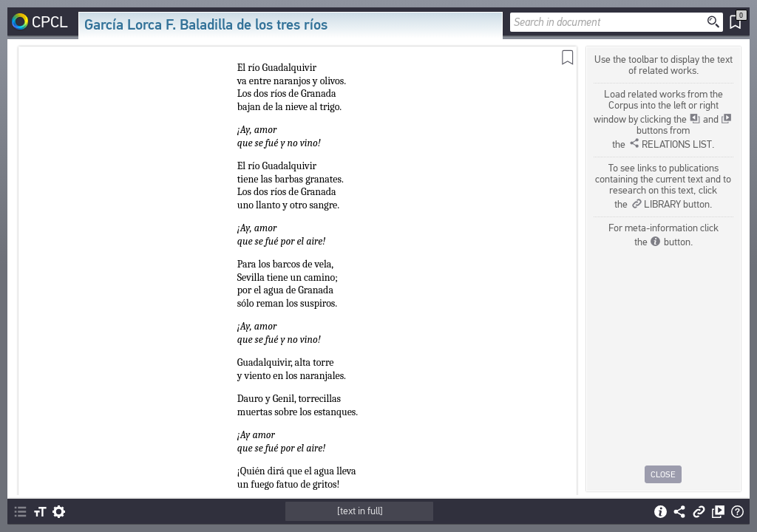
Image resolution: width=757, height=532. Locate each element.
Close (664, 474)
